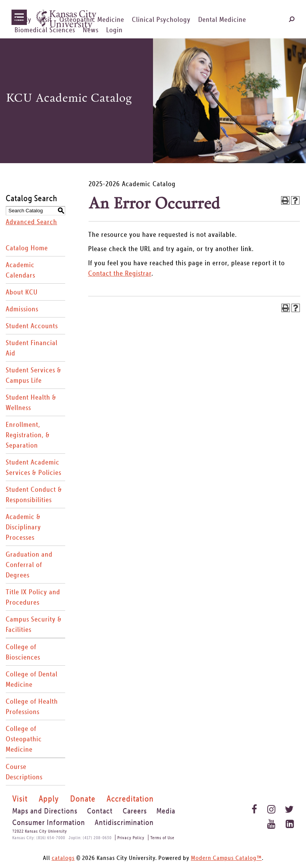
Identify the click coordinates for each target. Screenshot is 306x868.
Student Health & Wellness (31, 402)
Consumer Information (49, 822)
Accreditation (130, 799)
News (91, 30)
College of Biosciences (23, 652)
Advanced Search (31, 222)
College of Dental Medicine (32, 679)
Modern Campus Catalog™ (226, 858)
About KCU (22, 292)
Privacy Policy (131, 837)
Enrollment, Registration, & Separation (28, 435)
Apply (23, 19)
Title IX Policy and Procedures (33, 597)
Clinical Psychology (161, 19)
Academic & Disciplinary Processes (23, 527)
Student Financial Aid (32, 348)
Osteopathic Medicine (92, 19)
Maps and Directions (45, 811)
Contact (100, 811)
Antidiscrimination (124, 822)
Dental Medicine (222, 19)
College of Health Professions (32, 706)
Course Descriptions (24, 772)
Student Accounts (32, 326)
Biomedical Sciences (45, 30)
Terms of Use (162, 837)
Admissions (22, 309)
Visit (45, 19)
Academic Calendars (21, 270)
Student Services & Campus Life (34, 375)
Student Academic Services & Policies (34, 467)
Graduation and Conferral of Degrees (29, 565)
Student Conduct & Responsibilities (34, 494)
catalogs (63, 858)
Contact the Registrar (120, 273)
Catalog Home (27, 248)
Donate (83, 799)
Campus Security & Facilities (34, 624)
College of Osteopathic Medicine (24, 739)
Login (114, 30)
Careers (135, 811)
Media (166, 811)
